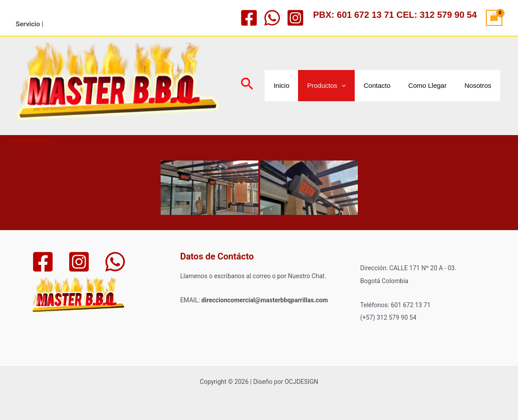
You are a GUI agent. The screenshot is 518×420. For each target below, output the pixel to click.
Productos (326, 86)
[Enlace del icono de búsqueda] (247, 86)
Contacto (377, 85)
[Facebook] (249, 18)
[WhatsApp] (272, 18)
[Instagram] (295, 18)
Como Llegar (427, 85)
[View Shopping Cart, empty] (494, 18)
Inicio (281, 85)
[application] (342, 86)
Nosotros (478, 85)
